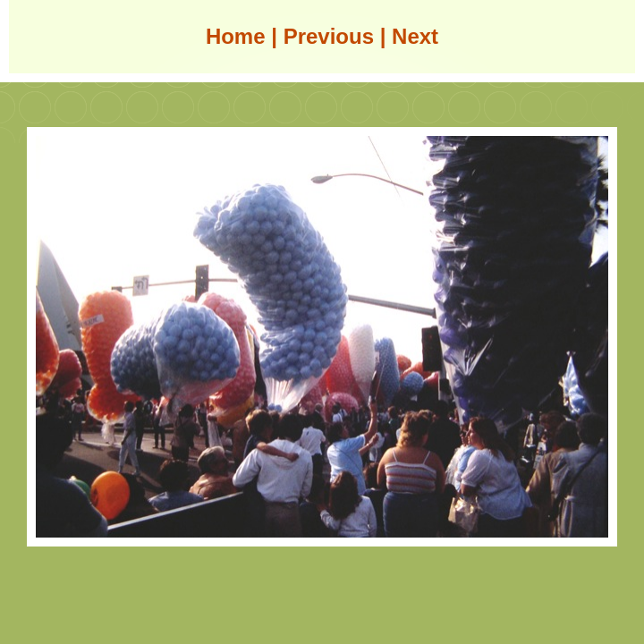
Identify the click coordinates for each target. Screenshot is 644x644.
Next (415, 36)
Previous (329, 36)
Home (236, 36)
